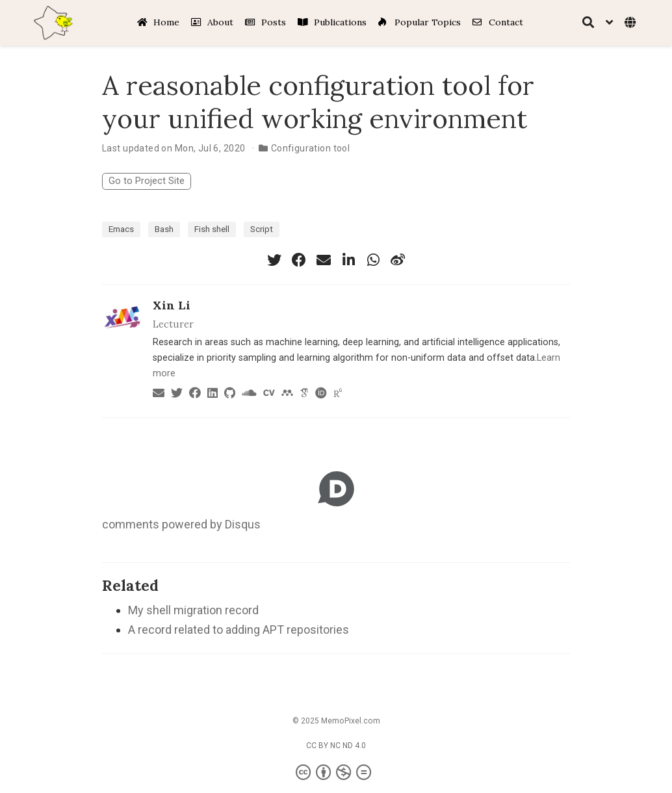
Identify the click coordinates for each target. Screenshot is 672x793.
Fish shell (212, 229)
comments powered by (181, 524)
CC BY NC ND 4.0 (336, 746)
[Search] (588, 23)
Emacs (121, 229)
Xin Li (172, 305)
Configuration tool (311, 148)
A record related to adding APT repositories (239, 630)
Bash (164, 229)
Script (262, 229)
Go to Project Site (147, 181)
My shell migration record (193, 610)
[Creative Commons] (336, 773)
